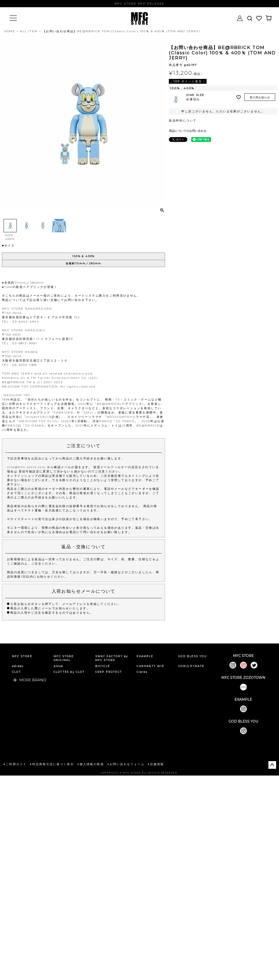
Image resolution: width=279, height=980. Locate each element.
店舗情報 (157, 764)
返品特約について (183, 120)
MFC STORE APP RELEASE (139, 3)
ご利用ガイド (16, 764)
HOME (10, 31)
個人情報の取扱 (92, 764)
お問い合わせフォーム (127, 764)
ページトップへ (272, 765)
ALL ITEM (29, 31)
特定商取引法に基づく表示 (53, 764)
